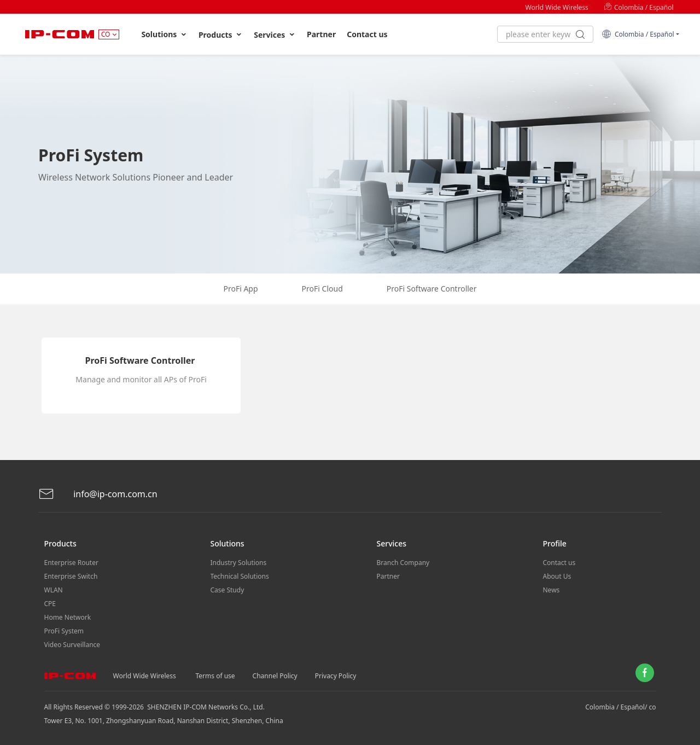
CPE (50, 604)
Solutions (164, 34)
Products (221, 35)
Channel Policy (275, 676)
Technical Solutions (240, 576)
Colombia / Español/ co (620, 707)
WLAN (54, 590)
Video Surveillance (72, 645)
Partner (321, 34)
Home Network (68, 617)
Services (275, 35)
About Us (557, 576)
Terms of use (215, 676)
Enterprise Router (71, 563)
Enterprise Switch (71, 576)
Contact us (367, 34)
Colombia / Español (639, 7)
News (552, 590)
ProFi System (64, 631)
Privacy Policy (336, 676)
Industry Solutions (239, 563)
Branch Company (403, 563)
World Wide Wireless (556, 7)
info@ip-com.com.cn (98, 494)
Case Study (227, 590)
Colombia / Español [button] (638, 34)
